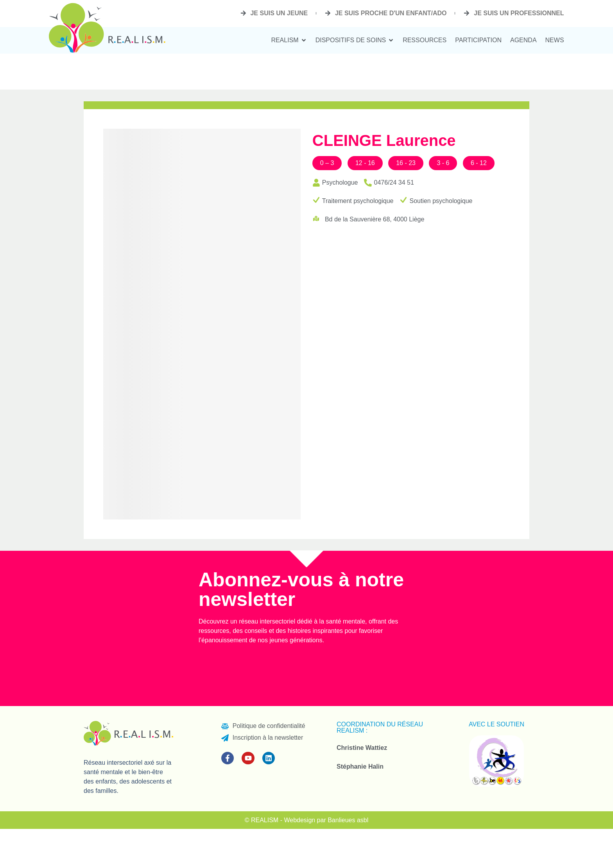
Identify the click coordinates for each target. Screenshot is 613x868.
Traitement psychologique (358, 201)
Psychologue (340, 182)
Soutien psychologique (441, 201)
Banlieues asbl (348, 820)
